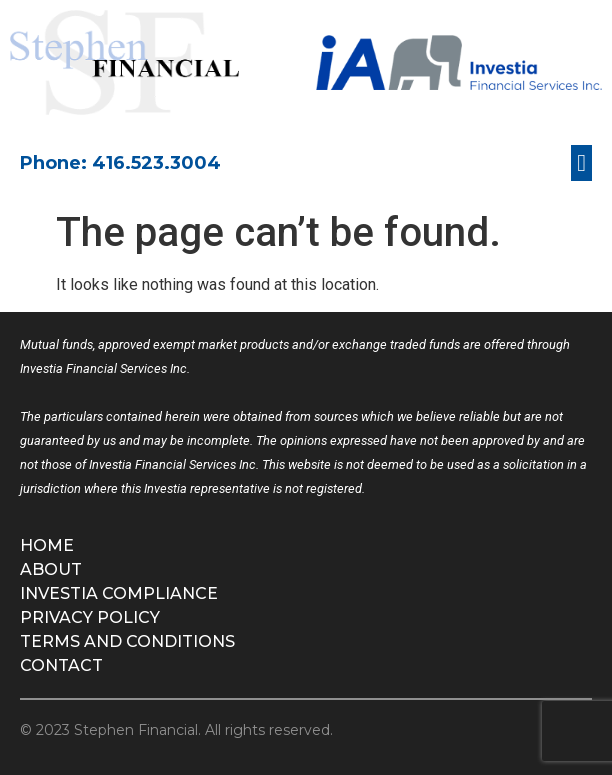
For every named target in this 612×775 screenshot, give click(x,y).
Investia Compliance (119, 593)
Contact (61, 665)
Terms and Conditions (127, 641)
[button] (581, 163)
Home (47, 545)
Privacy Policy (90, 617)
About (51, 569)
